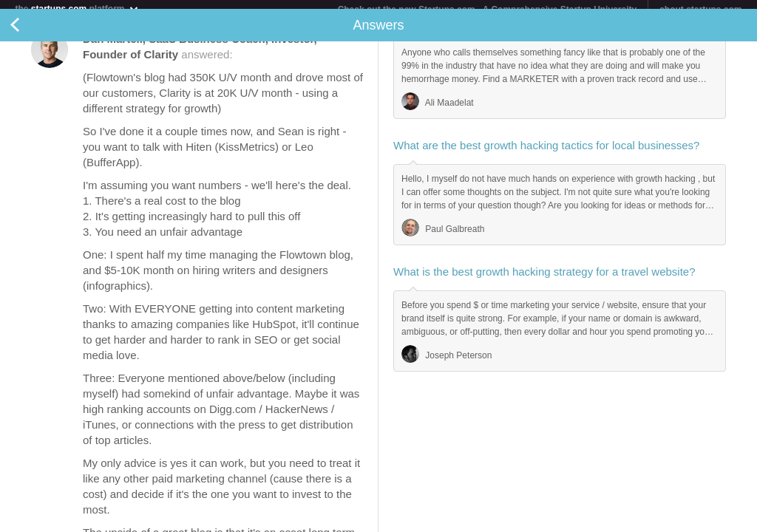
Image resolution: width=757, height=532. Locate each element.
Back (30, 34)
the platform (77, 8)
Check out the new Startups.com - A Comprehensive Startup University (488, 10)
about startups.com (700, 10)
